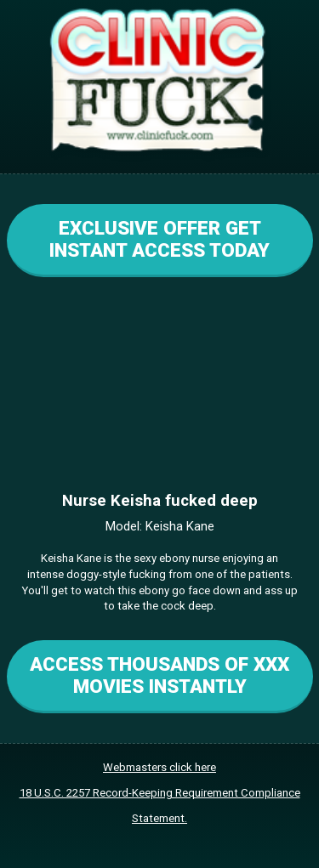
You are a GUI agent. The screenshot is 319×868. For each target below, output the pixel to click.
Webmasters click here (159, 767)
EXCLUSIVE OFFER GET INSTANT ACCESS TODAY (159, 239)
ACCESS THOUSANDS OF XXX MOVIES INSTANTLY (159, 675)
